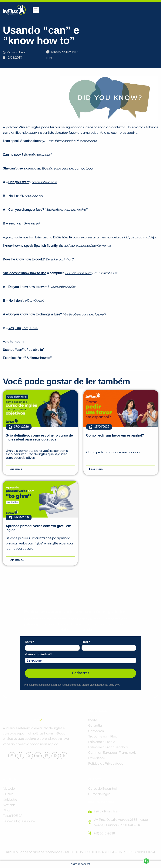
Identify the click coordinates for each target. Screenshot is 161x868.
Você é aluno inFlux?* (38, 655)
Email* (86, 642)
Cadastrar (81, 673)
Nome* (30, 642)
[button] (36, 10)
